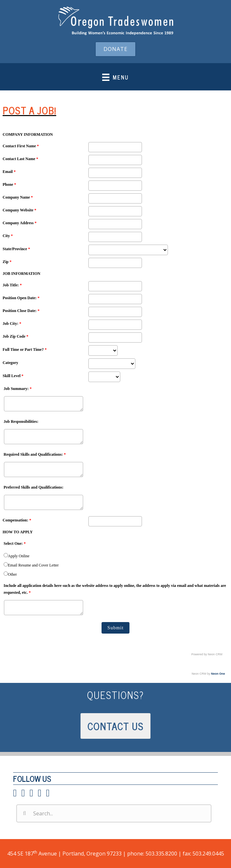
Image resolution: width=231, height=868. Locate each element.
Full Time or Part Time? (25, 350)
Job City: (12, 324)
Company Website (19, 210)
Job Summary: (18, 389)
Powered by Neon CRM (207, 654)
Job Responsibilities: (21, 422)
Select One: (15, 543)
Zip (7, 262)
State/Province (16, 249)
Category (10, 363)
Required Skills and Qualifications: (35, 454)
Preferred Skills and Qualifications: (34, 487)
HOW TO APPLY (18, 532)
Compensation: (17, 520)
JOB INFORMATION (22, 274)
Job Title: (12, 285)
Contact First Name (21, 146)
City (8, 236)
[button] (115, 49)
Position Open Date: (21, 298)
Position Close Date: (21, 311)
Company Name (18, 197)
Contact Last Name (20, 159)
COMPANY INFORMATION (28, 134)
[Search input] (114, 813)
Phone (9, 184)
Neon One (218, 674)
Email (9, 172)
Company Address (20, 223)
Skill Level (13, 376)
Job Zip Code (15, 336)
